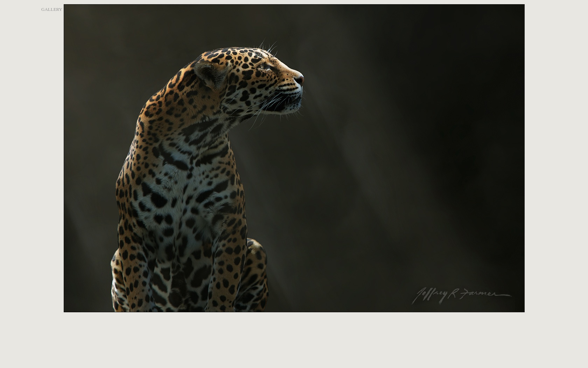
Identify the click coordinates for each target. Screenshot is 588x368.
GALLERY (52, 9)
